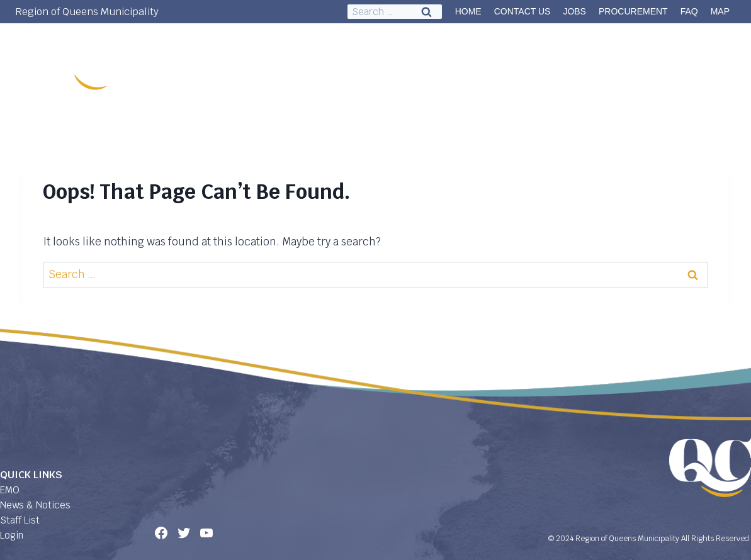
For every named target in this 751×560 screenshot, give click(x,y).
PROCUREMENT (633, 11)
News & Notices (35, 505)
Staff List (20, 520)
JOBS (574, 11)
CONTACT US (522, 11)
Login (12, 535)
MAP (720, 11)
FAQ (689, 11)
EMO (10, 490)
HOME (468, 11)
